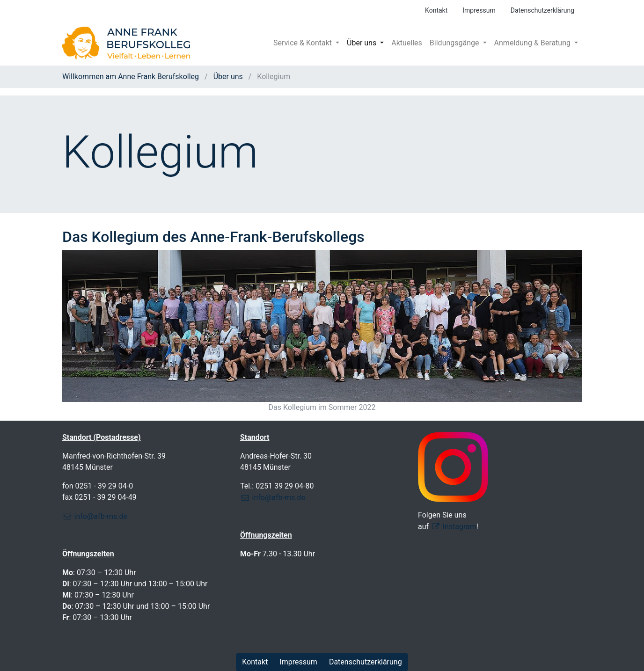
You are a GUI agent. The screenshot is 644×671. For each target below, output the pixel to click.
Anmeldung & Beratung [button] (533, 43)
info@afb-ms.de (101, 516)
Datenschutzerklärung (542, 10)
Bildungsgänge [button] (455, 43)
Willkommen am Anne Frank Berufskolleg (132, 77)
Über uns (228, 77)
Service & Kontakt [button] (304, 43)
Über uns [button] (362, 43)
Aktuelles (407, 43)
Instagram (460, 527)
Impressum (479, 10)
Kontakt (436, 10)
